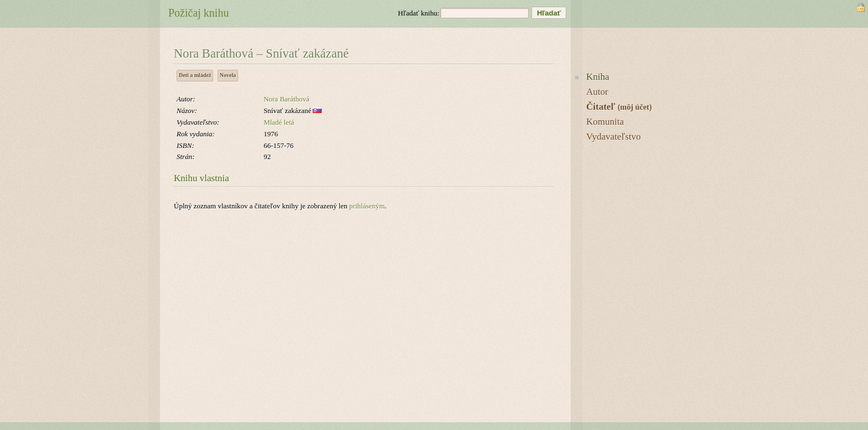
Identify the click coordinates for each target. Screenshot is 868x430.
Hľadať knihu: (419, 13)
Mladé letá (279, 122)
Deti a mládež (195, 75)
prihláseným (367, 206)
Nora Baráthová (286, 99)
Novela (228, 75)
